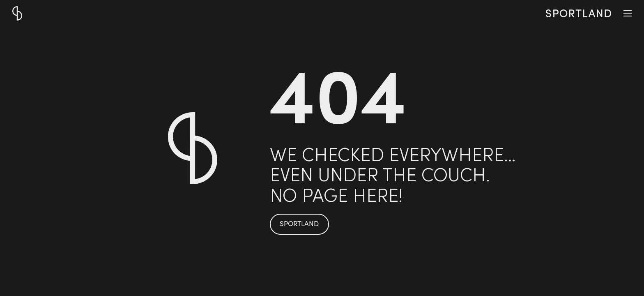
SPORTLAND (299, 224)
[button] (628, 13)
